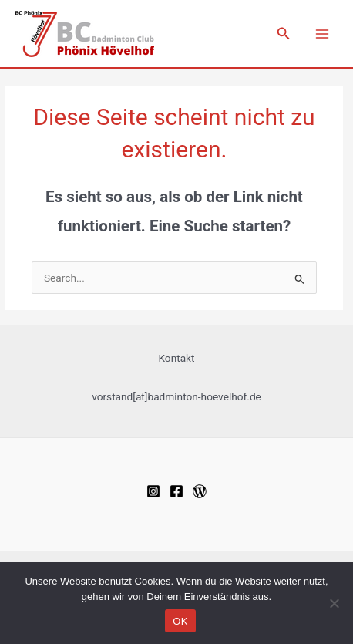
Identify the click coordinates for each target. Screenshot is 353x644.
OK (180, 621)
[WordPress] (200, 491)
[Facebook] (176, 491)
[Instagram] (153, 491)
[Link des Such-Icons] (284, 34)
